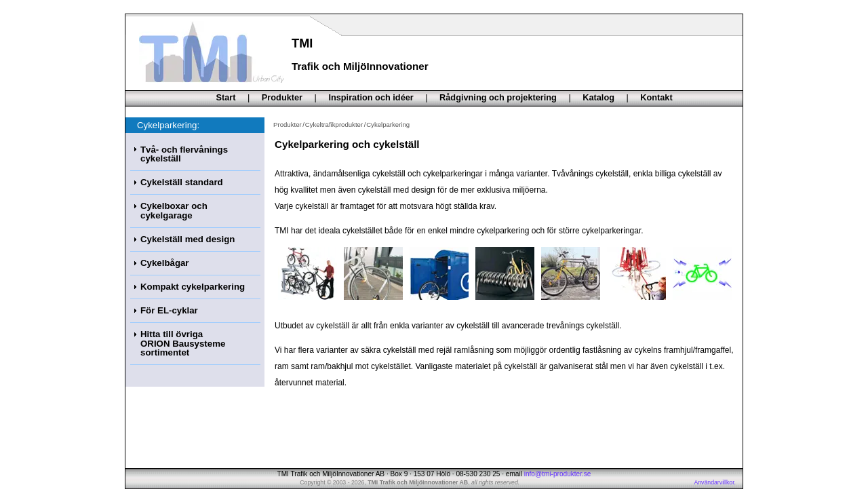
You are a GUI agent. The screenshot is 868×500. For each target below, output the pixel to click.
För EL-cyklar (169, 310)
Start (226, 97)
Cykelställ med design (188, 239)
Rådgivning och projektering (498, 97)
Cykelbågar (165, 263)
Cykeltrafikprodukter (334, 124)
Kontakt (656, 97)
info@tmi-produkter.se (558, 474)
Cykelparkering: (168, 125)
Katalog (598, 97)
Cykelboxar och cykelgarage (174, 210)
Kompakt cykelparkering (193, 287)
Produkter (282, 97)
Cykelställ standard (182, 182)
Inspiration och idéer (371, 97)
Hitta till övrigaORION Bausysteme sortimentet (183, 343)
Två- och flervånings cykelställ (184, 154)
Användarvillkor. (715, 482)
